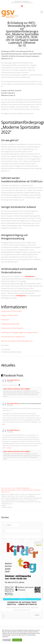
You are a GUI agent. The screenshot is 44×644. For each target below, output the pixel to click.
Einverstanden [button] (17, 640)
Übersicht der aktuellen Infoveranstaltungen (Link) (17, 341)
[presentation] (3, 537)
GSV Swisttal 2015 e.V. (13, 380)
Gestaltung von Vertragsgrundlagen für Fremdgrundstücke (20, 332)
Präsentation (5, 320)
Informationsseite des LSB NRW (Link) (13, 337)
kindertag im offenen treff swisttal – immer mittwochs (22, 603)
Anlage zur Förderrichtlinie (9, 315)
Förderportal (29, 276)
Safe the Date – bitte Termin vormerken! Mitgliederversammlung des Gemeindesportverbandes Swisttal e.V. (21, 490)
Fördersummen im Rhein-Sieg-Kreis (12, 328)
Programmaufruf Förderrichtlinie (11, 311)
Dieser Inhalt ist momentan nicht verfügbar (17, 389)
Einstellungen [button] (7, 640)
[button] (42, 12)
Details (37, 615)
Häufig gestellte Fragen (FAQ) (10, 324)
